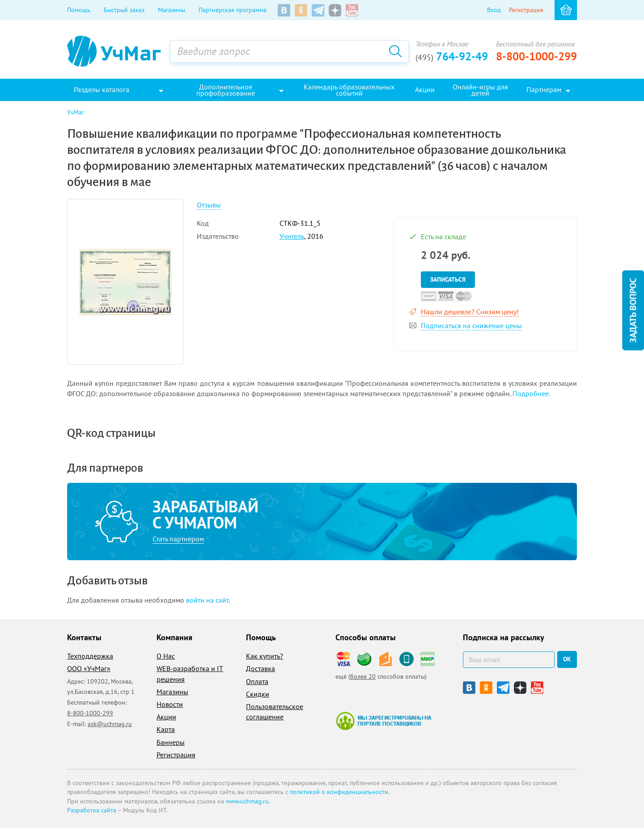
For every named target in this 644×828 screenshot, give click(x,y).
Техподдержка (90, 656)
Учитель (292, 236)
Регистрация (526, 10)
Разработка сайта (92, 810)
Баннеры (171, 742)
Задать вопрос (633, 310)
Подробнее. (531, 393)
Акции (166, 717)
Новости (170, 704)
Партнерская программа (233, 10)
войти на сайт (207, 600)
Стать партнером (178, 539)
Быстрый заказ (124, 10)
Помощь (79, 10)
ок (567, 659)
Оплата (257, 681)
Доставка (261, 668)
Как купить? (265, 656)
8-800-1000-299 (536, 56)
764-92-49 (452, 56)
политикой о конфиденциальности (339, 792)
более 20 (363, 676)
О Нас (166, 656)
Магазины (172, 10)
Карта (166, 729)
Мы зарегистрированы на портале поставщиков (383, 721)
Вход (494, 10)
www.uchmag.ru (247, 801)
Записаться (448, 279)
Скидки (258, 694)
